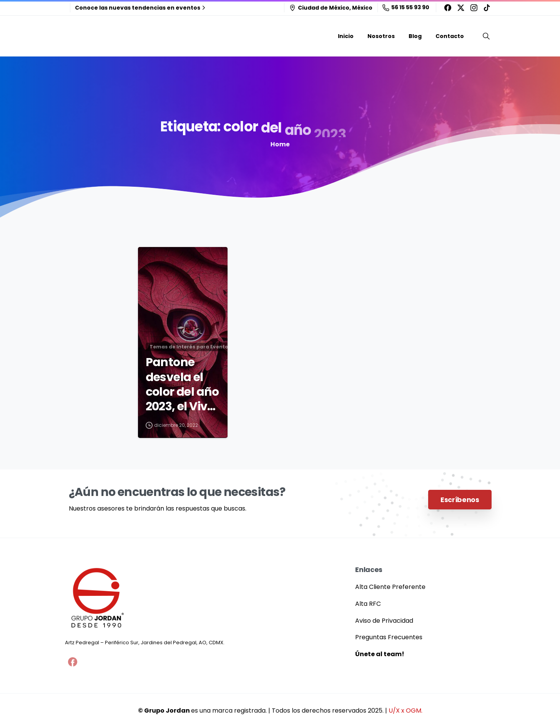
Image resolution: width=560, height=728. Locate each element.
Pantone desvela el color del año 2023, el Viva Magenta (182, 385)
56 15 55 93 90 (406, 7)
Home (277, 144)
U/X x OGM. (405, 711)
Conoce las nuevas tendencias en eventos (141, 8)
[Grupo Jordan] (98, 598)
